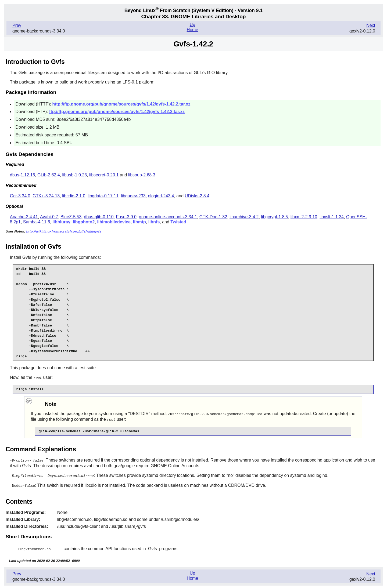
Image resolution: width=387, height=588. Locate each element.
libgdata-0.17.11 (103, 196)
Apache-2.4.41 (24, 217)
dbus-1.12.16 (22, 175)
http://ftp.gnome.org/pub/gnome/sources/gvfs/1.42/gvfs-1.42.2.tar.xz (121, 104)
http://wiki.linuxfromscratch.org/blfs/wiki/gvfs (64, 231)
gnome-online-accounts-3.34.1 (168, 217)
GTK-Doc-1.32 (213, 217)
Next (371, 25)
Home (193, 30)
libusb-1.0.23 (75, 175)
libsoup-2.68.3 (142, 175)
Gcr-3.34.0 (20, 196)
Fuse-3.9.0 (126, 217)
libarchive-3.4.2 (244, 217)
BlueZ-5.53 (71, 217)
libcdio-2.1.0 (74, 196)
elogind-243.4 (161, 196)
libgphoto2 (84, 222)
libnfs (154, 222)
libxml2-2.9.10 (304, 217)
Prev (17, 25)
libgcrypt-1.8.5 (275, 217)
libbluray (61, 222)
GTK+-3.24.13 (46, 196)
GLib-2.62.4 (49, 175)
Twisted (178, 222)
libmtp (139, 222)
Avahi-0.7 (49, 217)
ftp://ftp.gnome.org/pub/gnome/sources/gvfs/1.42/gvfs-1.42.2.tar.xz (117, 112)
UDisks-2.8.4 (197, 196)
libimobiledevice (114, 222)
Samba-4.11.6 (37, 222)
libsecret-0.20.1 (104, 175)
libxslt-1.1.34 (332, 217)
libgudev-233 (133, 196)
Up (192, 25)
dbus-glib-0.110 (99, 217)
